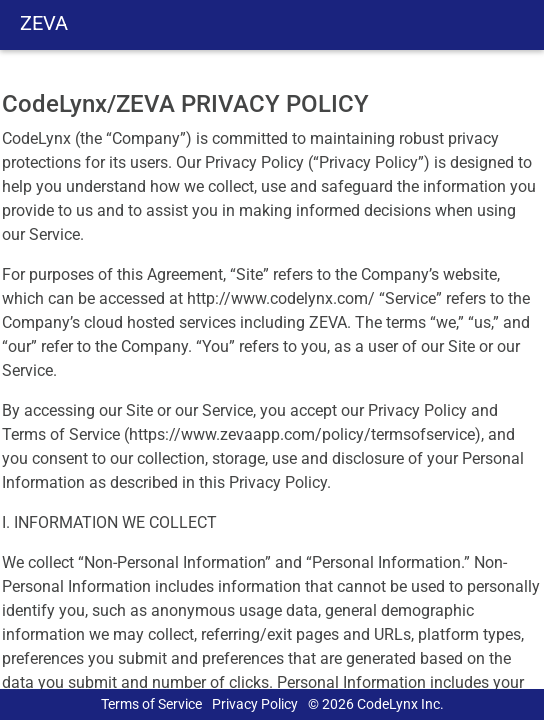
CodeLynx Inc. (400, 704)
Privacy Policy (255, 704)
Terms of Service (151, 704)
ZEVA (44, 23)
